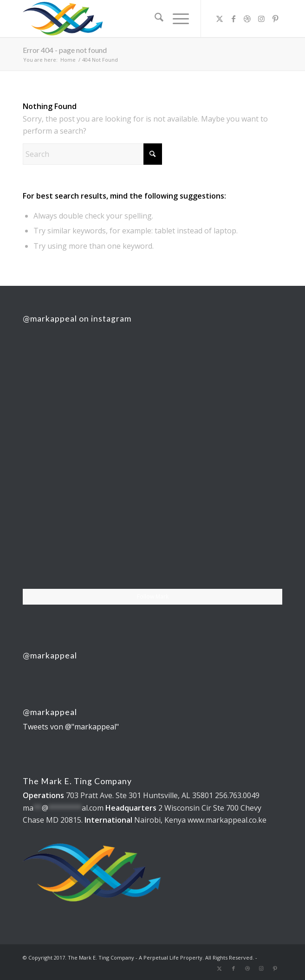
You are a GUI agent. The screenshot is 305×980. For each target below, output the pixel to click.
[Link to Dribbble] (247, 19)
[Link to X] (220, 19)
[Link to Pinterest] (275, 19)
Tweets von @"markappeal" (71, 727)
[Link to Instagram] (261, 19)
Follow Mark (153, 596)
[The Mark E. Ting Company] (127, 19)
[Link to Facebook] (234, 19)
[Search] (154, 19)
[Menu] (176, 19)
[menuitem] (154, 19)
